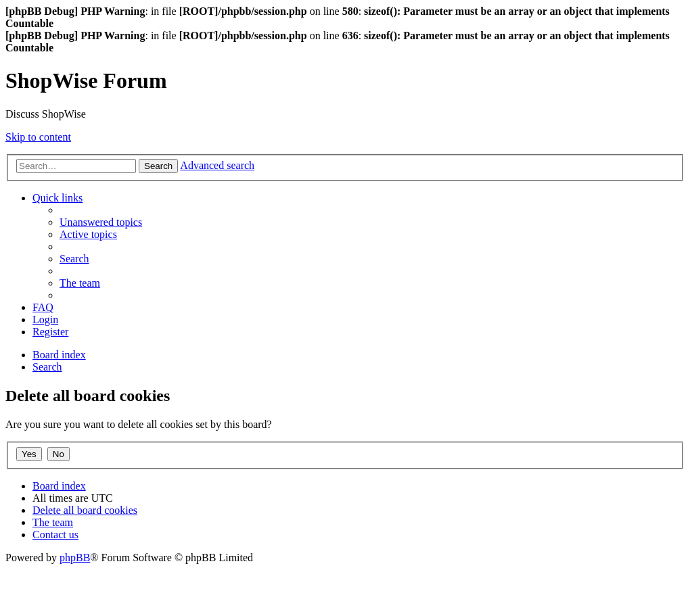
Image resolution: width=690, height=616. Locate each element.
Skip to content (38, 137)
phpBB (75, 558)
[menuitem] (101, 222)
